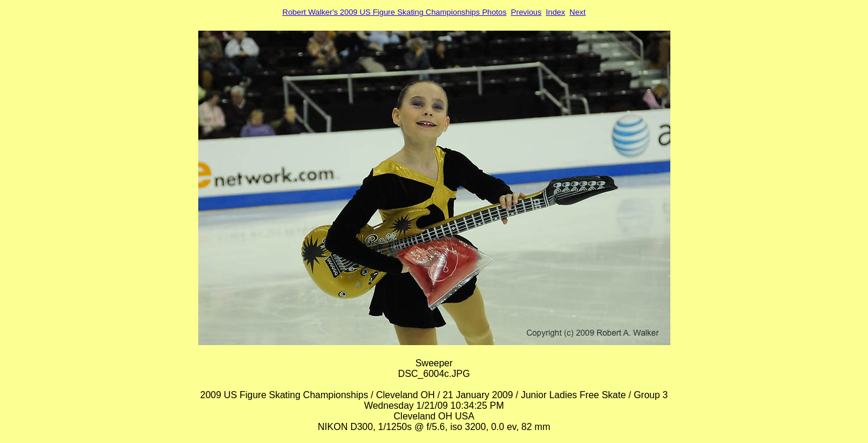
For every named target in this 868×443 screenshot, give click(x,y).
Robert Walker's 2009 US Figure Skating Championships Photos (395, 12)
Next (577, 12)
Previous (526, 12)
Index (556, 12)
